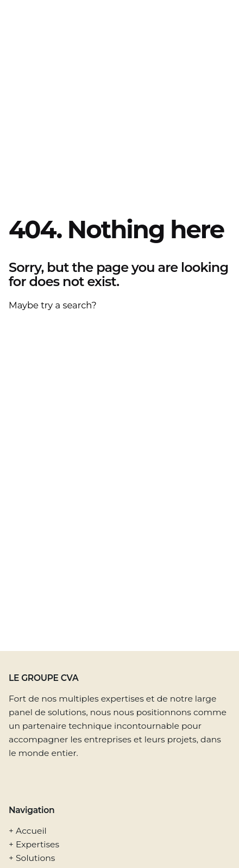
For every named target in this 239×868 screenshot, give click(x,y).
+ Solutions (32, 858)
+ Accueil (28, 831)
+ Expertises (34, 844)
